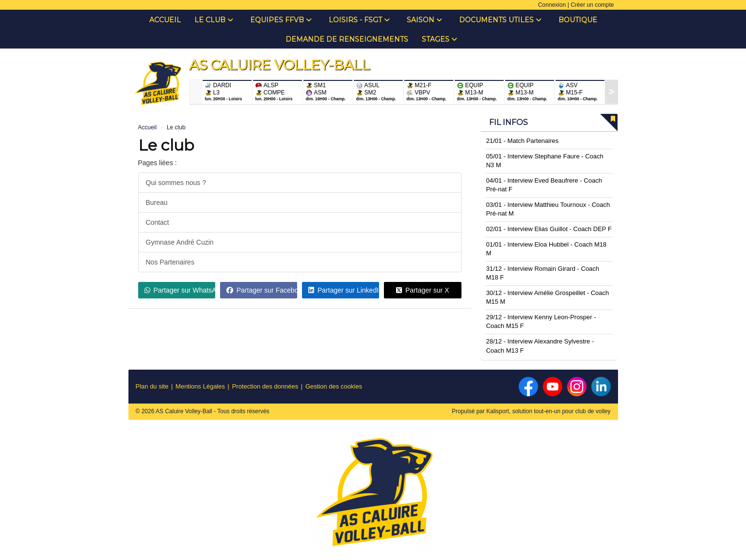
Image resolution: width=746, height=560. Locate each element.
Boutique (578, 20)
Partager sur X (422, 290)
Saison (424, 20)
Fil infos (508, 122)
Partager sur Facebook (262, 290)
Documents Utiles (500, 20)
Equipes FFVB (281, 20)
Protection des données (265, 386)
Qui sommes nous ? (176, 183)
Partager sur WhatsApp (180, 290)
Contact (158, 222)
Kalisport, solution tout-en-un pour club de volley (548, 411)
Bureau (157, 202)
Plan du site (152, 386)
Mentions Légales (200, 386)
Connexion (552, 5)
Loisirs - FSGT (359, 20)
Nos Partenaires (170, 262)
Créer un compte (592, 5)
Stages (439, 39)
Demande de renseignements (347, 39)
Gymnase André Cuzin (180, 242)
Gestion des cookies (334, 386)
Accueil (165, 20)
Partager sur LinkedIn (344, 290)
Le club (214, 20)
